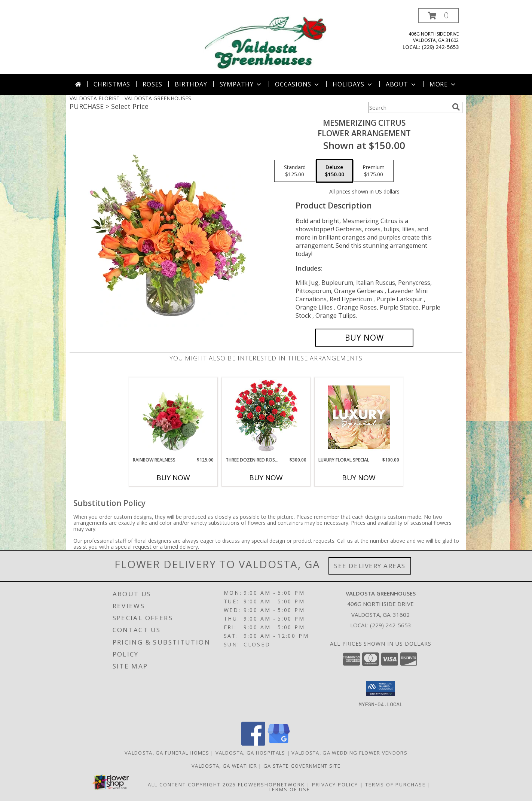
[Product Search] (409, 107)
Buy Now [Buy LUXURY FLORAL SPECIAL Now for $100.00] (359, 478)
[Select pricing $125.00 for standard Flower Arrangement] (295, 171)
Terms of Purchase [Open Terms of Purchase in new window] (395, 785)
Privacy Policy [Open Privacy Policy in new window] (335, 785)
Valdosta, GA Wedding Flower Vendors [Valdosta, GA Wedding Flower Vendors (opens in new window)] (349, 753)
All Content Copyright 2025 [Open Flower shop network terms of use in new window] (192, 785)
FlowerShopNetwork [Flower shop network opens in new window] (271, 785)
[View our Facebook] (253, 744)
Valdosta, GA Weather (224, 766)
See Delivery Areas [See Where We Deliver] (370, 566)
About (401, 84)
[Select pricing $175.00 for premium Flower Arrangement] (374, 171)
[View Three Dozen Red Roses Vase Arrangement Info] (266, 417)
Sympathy (241, 84)
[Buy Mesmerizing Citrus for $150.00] (364, 338)
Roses (152, 84)
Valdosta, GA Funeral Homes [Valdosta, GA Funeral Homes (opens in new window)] (167, 753)
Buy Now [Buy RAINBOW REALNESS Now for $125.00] (173, 478)
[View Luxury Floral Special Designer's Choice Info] (359, 417)
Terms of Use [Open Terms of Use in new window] (289, 789)
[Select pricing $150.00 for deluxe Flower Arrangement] (334, 171)
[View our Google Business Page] (279, 744)
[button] (438, 16)
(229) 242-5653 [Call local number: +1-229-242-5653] (440, 47)
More (443, 84)
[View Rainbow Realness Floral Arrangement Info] (173, 417)
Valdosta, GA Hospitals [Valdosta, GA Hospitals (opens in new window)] (250, 753)
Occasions (298, 84)
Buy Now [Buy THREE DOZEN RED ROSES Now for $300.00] (266, 478)
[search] (456, 107)
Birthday (191, 84)
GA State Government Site (302, 766)
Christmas (112, 84)
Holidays (353, 84)
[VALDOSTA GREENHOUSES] (266, 41)
